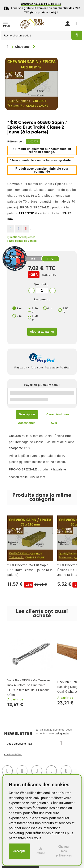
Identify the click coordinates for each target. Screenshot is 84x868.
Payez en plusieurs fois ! (42, 385)
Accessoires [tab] (27, 423)
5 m (19, 316)
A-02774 (33, 141)
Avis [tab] (54, 423)
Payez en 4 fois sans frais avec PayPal (42, 367)
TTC (51, 259)
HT (34, 259)
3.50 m (35, 310)
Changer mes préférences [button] (64, 851)
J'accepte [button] (19, 851)
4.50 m (66, 310)
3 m (19, 308)
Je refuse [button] (41, 851)
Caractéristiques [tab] (58, 414)
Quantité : (41, 284)
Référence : (16, 141)
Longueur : (42, 299)
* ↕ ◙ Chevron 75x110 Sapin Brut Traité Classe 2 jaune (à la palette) (30, 570)
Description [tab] (27, 414)
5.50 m (35, 318)
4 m (50, 308)
